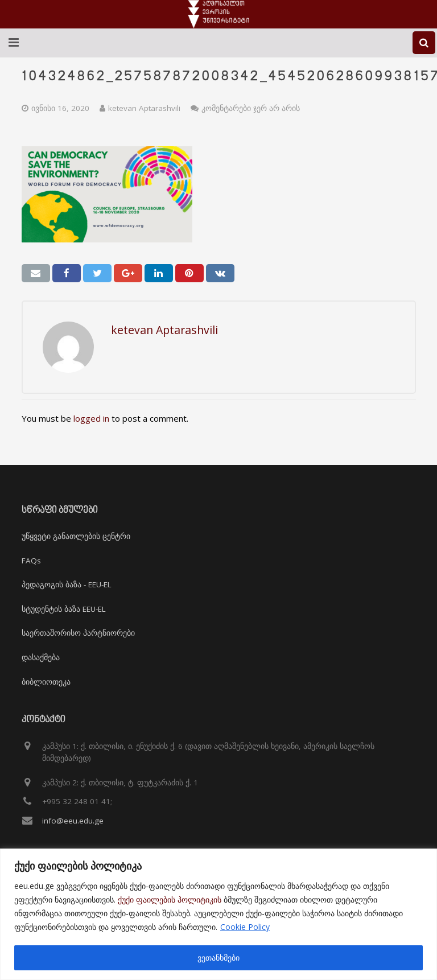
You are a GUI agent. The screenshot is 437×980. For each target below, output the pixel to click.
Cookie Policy (245, 927)
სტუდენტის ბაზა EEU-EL (64, 609)
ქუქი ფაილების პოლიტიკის (170, 899)
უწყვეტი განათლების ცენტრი (76, 536)
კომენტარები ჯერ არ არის (251, 108)
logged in (91, 418)
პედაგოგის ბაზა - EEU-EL (67, 584)
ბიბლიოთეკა (46, 682)
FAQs (31, 561)
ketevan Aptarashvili (144, 108)
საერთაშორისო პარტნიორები (78, 633)
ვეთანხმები (218, 958)
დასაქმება (41, 657)
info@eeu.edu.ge (73, 821)
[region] (218, 914)
